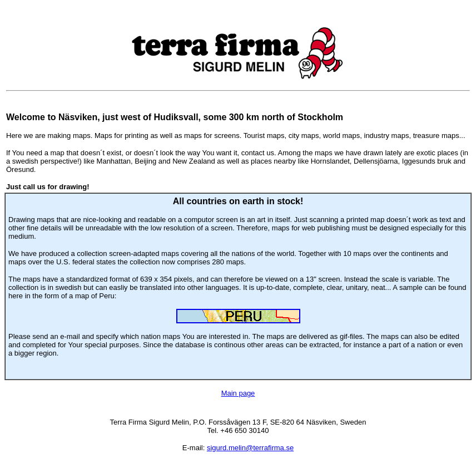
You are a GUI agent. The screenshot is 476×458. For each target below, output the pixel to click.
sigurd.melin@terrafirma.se (250, 448)
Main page (238, 393)
